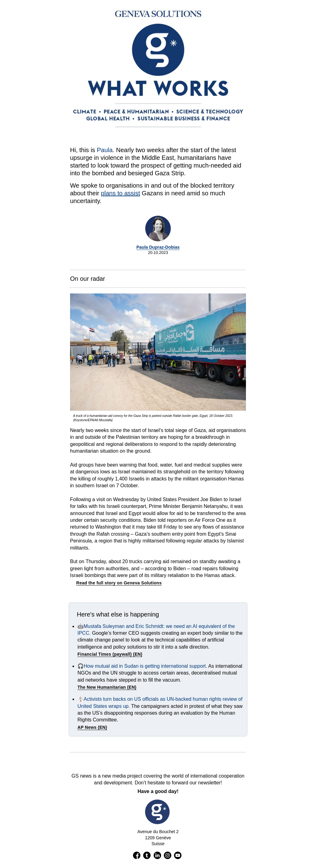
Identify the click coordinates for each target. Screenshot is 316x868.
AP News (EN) (92, 727)
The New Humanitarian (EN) (107, 687)
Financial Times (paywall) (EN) (110, 654)
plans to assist (121, 193)
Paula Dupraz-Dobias (158, 247)
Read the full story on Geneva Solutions (119, 583)
